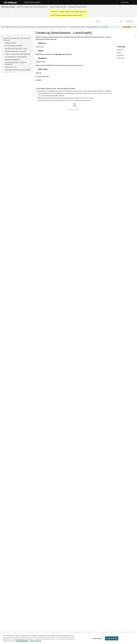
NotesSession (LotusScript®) (77, 27)
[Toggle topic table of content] (136, 36)
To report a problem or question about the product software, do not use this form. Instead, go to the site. (66, 98)
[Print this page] (135, 27)
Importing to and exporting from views (16, 48)
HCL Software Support (87, 98)
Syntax (119, 52)
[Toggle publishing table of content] (1, 36)
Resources (125, 2)
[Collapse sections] (133, 27)
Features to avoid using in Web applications (18, 54)
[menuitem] (32, 7)
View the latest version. (77, 12)
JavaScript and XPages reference (77, 7)
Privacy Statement (69, 100)
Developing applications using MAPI (15, 51)
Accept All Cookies (112, 639)
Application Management (12, 60)
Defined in (120, 50)
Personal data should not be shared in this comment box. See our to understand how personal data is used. (64, 100)
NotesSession (40, 47)
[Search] (121, 21)
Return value (121, 58)
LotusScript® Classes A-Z (61, 27)
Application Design (10, 43)
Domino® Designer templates (14, 46)
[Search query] (109, 21)
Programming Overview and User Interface (17, 70)
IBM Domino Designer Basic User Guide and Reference (32, 7)
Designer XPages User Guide (58, 7)
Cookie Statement (22, 642)
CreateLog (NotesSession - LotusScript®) (97, 27)
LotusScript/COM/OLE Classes (45, 27)
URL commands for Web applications (16, 57)
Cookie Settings (97, 639)
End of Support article (64, 15)
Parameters (120, 55)
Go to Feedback (127, 27)
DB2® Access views (11, 67)
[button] (3, 38)
